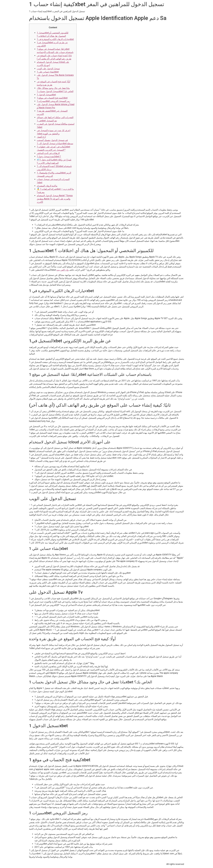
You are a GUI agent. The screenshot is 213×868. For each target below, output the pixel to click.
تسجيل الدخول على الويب (48, 69)
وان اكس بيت (63, 270)
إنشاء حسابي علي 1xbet (48, 72)
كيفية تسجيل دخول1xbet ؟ (49, 156)
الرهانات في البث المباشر (48, 153)
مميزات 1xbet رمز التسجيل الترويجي (54, 101)
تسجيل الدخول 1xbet (46, 95)
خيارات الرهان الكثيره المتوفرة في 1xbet (55, 39)
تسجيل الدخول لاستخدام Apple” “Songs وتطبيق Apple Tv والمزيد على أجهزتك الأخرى (55, 199)
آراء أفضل (41, 137)
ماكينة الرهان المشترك (47, 186)
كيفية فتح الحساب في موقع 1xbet (52, 98)
